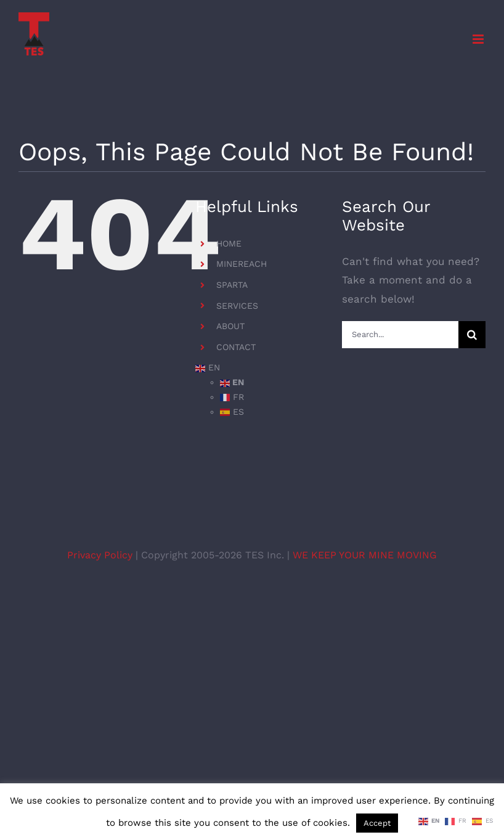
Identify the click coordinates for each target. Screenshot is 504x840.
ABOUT (230, 326)
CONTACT (236, 347)
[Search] (472, 335)
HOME (229, 243)
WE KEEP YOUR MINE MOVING (365, 555)
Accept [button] (377, 823)
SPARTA (232, 285)
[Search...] (400, 335)
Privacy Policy (101, 555)
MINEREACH (242, 264)
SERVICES (237, 306)
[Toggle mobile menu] (479, 39)
